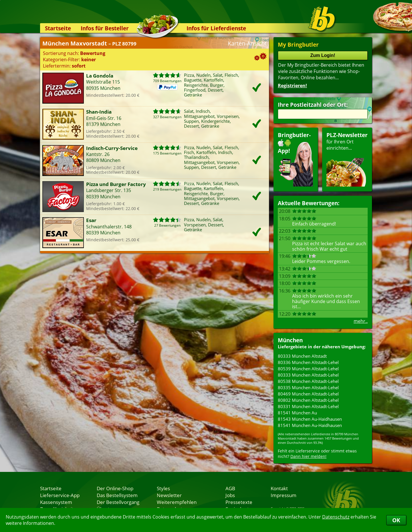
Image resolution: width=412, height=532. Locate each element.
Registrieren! (292, 86)
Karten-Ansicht (247, 43)
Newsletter (169, 495)
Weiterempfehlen (177, 502)
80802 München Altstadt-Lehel (308, 400)
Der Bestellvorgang (118, 502)
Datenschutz (336, 517)
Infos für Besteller (105, 28)
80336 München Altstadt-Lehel (308, 362)
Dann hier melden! (308, 456)
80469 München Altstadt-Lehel (308, 394)
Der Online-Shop (115, 488)
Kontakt (279, 488)
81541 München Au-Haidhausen (310, 425)
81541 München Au (297, 413)
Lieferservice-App (60, 495)
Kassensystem (56, 502)
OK (396, 520)
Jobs (230, 495)
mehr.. (361, 321)
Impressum (284, 495)
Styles (163, 488)
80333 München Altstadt (302, 356)
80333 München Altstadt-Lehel (308, 375)
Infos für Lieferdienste (216, 28)
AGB (230, 488)
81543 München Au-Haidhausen (310, 419)
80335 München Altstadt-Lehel (308, 387)
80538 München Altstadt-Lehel (308, 381)
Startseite (58, 28)
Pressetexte (239, 502)
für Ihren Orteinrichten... (347, 159)
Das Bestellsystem (117, 495)
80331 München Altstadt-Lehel (308, 406)
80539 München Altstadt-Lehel (308, 369)
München (290, 340)
